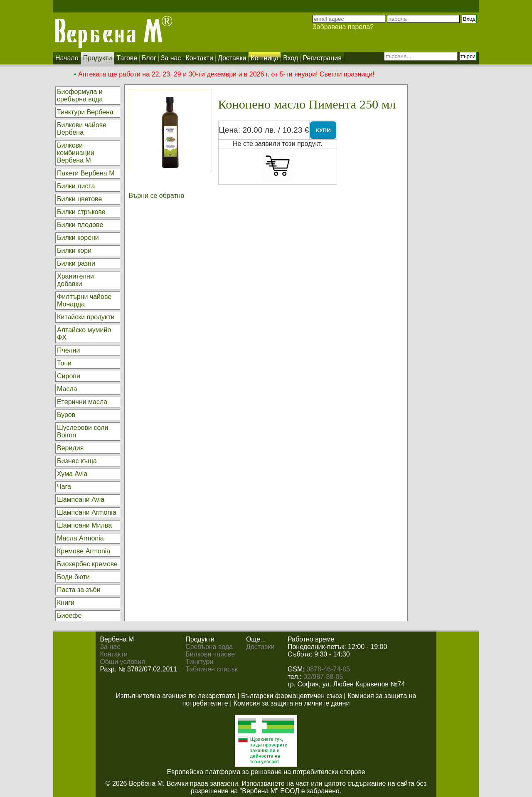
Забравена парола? (343, 27)
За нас (110, 647)
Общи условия (122, 662)
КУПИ (323, 130)
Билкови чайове (210, 654)
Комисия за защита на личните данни (292, 703)
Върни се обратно (157, 196)
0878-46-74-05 (328, 669)
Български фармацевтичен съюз (292, 696)
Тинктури (199, 662)
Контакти (114, 654)
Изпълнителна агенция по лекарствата (176, 696)
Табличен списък (212, 669)
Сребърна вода (209, 647)
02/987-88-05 (323, 677)
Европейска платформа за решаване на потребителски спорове (266, 772)
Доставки (260, 647)
